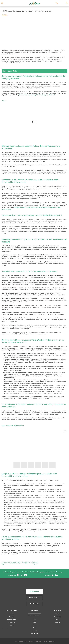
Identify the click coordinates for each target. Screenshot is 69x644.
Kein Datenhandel (19, 642)
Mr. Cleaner (6, 572)
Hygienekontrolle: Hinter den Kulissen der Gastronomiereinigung (20, 564)
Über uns (12, 614)
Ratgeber (13, 572)
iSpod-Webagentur (9, 629)
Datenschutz (38, 642)
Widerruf (31, 642)
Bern (35, 628)
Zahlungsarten (12, 623)
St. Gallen (35, 631)
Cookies (45, 642)
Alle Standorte (35, 634)
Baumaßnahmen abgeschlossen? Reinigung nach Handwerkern (20, 562)
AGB (26, 642)
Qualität (11, 625)
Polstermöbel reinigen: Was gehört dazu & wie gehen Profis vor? (37, 95)
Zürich (35, 619)
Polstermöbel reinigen (23, 572)
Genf (34, 622)
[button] (65, 431)
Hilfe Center (58, 614)
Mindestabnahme (12, 620)
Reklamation (58, 617)
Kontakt (58, 620)
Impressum (51, 642)
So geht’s (11, 617)
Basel (34, 625)
